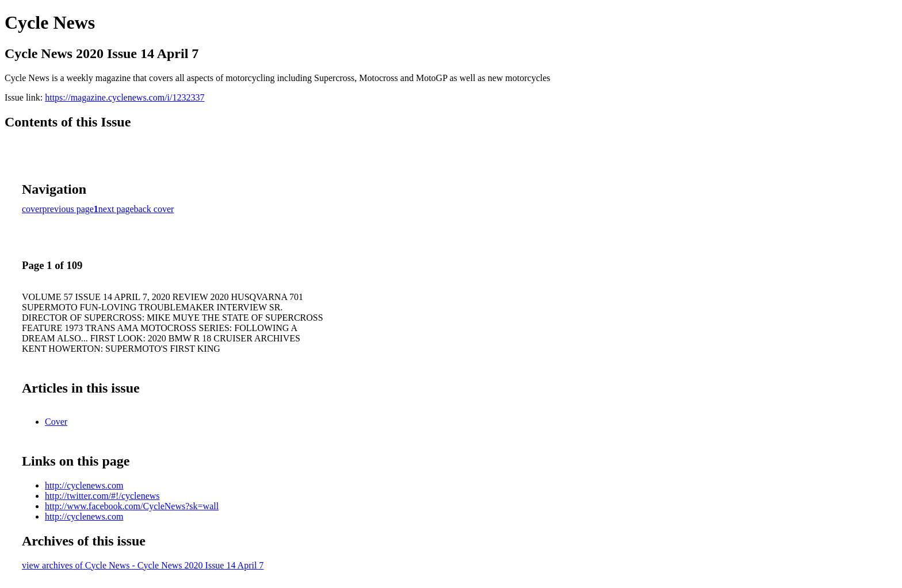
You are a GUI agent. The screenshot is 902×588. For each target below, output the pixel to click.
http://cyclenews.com (84, 485)
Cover (56, 422)
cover (32, 209)
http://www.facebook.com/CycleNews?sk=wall (132, 506)
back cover (154, 209)
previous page (68, 209)
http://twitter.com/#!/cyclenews (102, 496)
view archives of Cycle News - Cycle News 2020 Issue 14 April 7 (143, 565)
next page (116, 209)
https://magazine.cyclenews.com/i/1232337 (125, 97)
